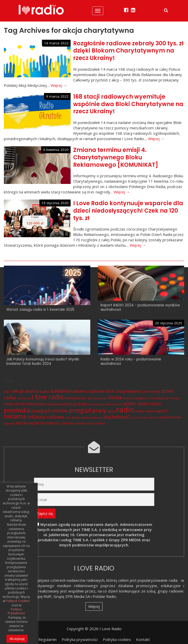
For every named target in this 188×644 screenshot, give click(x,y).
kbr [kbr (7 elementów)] (84, 396)
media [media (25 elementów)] (114, 395)
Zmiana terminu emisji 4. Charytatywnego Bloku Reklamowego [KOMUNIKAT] (116, 156)
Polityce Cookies (18, 601)
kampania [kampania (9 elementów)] (73, 396)
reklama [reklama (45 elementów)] (15, 414)
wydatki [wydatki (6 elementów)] (9, 421)
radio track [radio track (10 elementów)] (145, 409)
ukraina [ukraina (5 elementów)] (153, 415)
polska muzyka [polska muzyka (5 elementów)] (113, 402)
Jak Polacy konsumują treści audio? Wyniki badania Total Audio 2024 (43, 359)
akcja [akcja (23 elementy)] (18, 389)
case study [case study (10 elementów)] (151, 389)
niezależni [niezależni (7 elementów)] (141, 396)
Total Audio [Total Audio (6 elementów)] (139, 415)
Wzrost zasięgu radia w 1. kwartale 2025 (41, 307)
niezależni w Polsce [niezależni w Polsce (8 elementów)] (164, 396)
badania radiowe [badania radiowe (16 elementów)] (88, 389)
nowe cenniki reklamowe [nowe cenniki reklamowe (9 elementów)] (24, 402)
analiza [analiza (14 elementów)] (32, 389)
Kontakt (143, 637)
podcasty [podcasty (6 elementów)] (95, 402)
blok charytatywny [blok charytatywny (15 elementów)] (123, 389)
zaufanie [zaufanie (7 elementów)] (68, 421)
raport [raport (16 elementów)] (161, 408)
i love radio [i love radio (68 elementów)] (48, 394)
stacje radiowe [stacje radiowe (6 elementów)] (91, 415)
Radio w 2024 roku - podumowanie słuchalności (131, 359)
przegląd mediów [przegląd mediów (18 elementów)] (49, 408)
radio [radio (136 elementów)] (125, 407)
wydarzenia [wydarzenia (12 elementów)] (170, 415)
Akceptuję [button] (17, 639)
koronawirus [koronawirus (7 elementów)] (97, 396)
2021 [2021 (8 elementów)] (7, 389)
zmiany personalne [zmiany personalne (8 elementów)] (90, 421)
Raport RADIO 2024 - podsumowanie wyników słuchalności (140, 305)
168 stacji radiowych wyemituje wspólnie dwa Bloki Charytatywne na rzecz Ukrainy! (128, 103)
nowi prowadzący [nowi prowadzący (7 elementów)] (59, 402)
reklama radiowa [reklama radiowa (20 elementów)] (46, 414)
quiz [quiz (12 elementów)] (111, 409)
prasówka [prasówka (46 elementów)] (17, 408)
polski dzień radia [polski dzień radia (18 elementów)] (142, 401)
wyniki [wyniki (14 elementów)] (22, 421)
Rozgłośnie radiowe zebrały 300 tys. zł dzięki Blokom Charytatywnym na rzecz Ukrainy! (127, 50)
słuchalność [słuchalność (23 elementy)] (116, 414)
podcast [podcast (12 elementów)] (80, 401)
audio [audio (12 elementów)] (44, 389)
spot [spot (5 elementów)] (68, 415)
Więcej (94, 604)
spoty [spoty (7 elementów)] (76, 415)
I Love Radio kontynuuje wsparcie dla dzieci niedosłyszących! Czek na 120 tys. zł (128, 209)
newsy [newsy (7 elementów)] (128, 396)
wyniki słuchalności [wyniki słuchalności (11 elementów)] (45, 421)
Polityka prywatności (80, 637)
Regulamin (47, 637)
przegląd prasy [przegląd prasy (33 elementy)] (88, 408)
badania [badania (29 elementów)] (60, 388)
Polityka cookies (117, 637)
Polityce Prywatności (16, 611)
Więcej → (59, 85)
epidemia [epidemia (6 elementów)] (24, 396)
